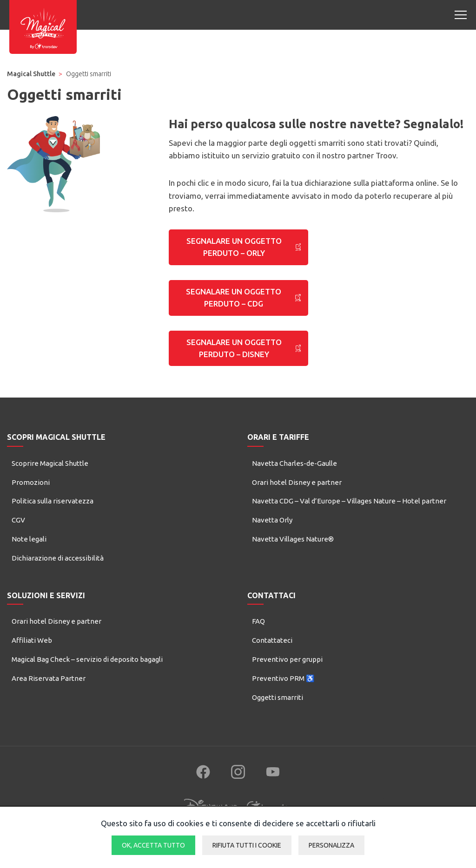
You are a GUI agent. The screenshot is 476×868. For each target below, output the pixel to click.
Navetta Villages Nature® (293, 550)
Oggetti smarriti (278, 708)
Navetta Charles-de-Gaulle (294, 474)
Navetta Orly (272, 531)
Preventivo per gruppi (287, 670)
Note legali (29, 550)
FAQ (258, 632)
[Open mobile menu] (461, 15)
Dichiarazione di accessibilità (58, 569)
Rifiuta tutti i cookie (247, 845)
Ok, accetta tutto (153, 845)
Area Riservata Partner (49, 689)
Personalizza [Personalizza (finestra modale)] (331, 845)
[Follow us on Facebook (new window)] (203, 783)
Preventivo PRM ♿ (283, 689)
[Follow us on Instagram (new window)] (238, 783)
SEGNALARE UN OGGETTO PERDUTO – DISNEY (234, 358)
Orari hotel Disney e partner (297, 493)
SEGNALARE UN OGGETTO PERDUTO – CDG (234, 303)
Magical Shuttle (31, 74)
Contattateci (272, 651)
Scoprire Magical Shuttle (50, 474)
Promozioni (31, 493)
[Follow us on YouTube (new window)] (273, 783)
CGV (18, 531)
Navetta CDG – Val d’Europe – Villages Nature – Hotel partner (349, 512)
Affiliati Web (32, 651)
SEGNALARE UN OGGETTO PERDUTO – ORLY (234, 249)
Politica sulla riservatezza (53, 512)
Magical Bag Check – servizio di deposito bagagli (87, 670)
